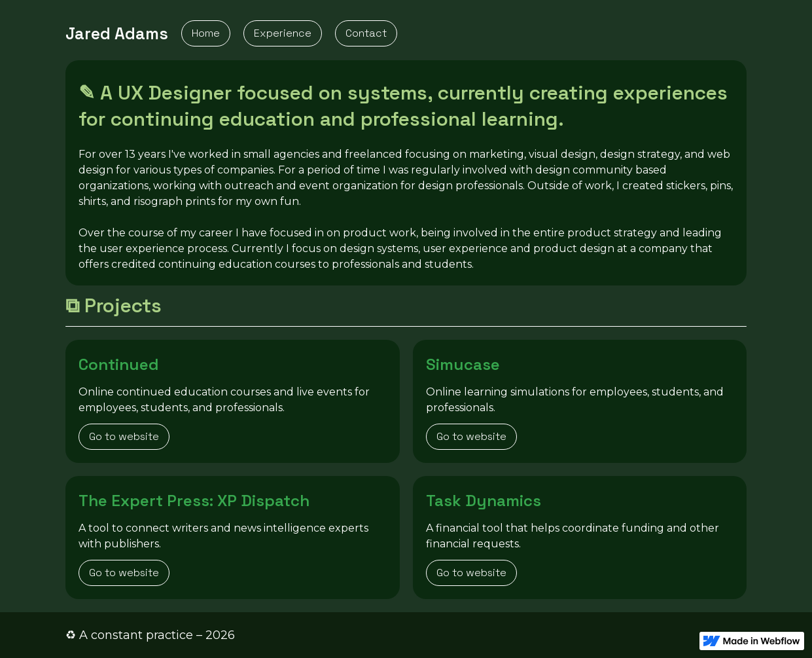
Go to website (124, 436)
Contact (366, 33)
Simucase (463, 364)
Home (206, 33)
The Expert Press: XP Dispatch (193, 501)
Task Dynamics (483, 501)
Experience (283, 33)
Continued (118, 364)
